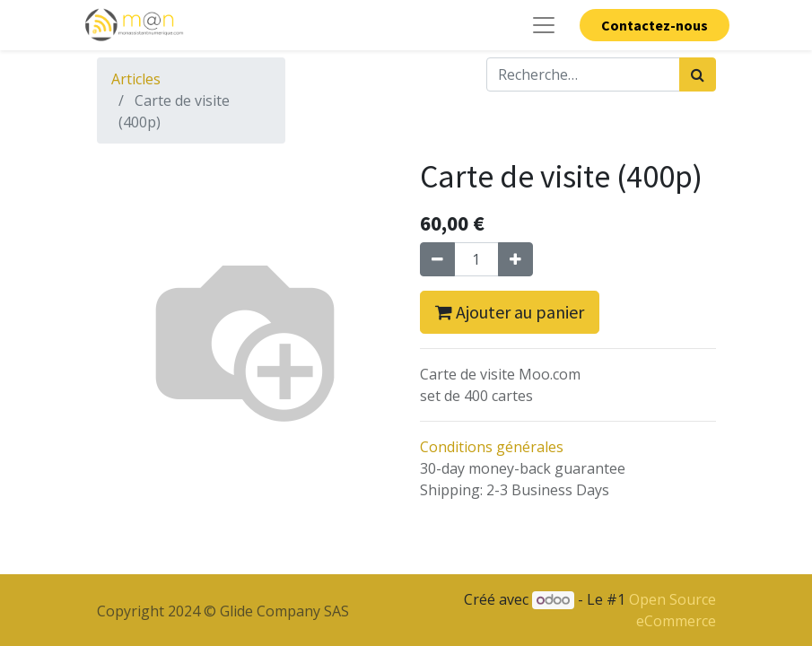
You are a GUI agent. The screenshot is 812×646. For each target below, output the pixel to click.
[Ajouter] (515, 259)
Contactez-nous (655, 25)
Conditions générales (492, 447)
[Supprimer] (437, 259)
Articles (136, 79)
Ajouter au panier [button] (510, 312)
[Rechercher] (698, 74)
